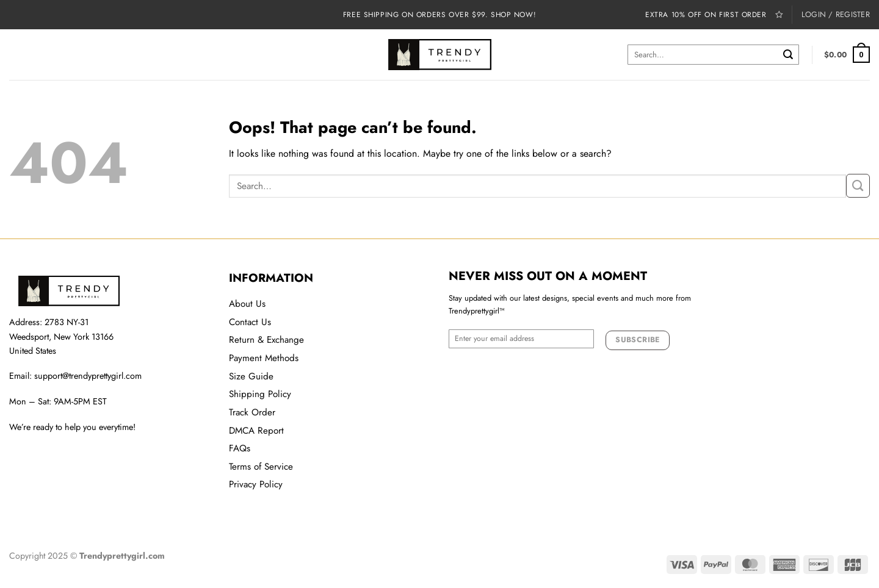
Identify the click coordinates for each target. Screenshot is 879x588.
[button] (847, 55)
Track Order (252, 412)
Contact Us (250, 322)
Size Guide (251, 376)
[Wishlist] (779, 14)
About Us (247, 304)
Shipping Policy (260, 394)
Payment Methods (264, 358)
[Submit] (788, 55)
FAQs (240, 448)
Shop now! (513, 14)
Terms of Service (261, 467)
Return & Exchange (266, 340)
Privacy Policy (256, 484)
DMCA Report (256, 431)
